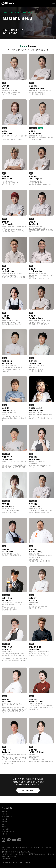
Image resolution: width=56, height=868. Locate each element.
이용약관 (4, 814)
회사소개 (4, 812)
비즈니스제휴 (6, 829)
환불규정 (4, 819)
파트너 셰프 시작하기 (8, 831)
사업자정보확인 (6, 858)
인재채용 (4, 826)
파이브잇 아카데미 (8, 3)
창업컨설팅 (5, 834)
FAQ (3, 824)
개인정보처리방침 (7, 817)
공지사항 (4, 822)
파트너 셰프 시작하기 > (28, 790)
